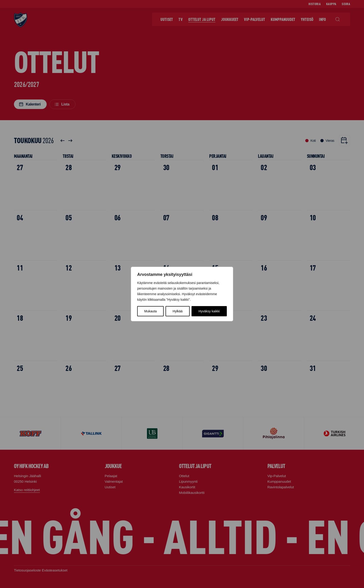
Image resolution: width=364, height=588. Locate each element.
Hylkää (178, 311)
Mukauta (150, 311)
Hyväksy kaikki (209, 311)
